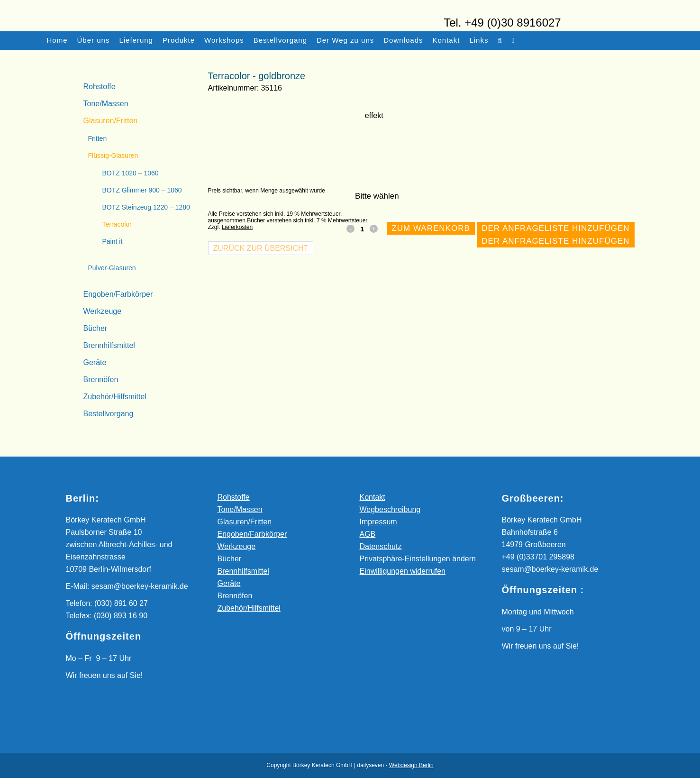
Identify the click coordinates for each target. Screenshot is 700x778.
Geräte (95, 362)
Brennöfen (101, 380)
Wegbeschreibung (390, 509)
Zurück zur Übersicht (261, 248)
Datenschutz (381, 546)
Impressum (378, 522)
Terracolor (117, 224)
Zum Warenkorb (431, 228)
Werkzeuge (103, 311)
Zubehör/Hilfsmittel (115, 397)
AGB (368, 534)
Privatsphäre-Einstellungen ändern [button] (418, 559)
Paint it (113, 241)
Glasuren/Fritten (111, 121)
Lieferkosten (237, 227)
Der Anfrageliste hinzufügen (555, 228)
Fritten (98, 138)
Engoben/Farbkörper (118, 294)
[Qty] (362, 229)
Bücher (95, 328)
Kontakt (373, 497)
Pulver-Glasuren (112, 268)
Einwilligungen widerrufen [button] (403, 571)
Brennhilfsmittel (109, 345)
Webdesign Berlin (411, 765)
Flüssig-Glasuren (113, 156)
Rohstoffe (100, 87)
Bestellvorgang (109, 414)
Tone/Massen (106, 104)
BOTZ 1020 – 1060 (131, 173)
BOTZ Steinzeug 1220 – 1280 (146, 207)
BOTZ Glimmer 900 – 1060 (142, 190)
